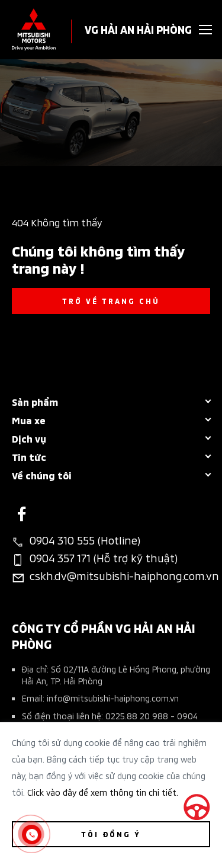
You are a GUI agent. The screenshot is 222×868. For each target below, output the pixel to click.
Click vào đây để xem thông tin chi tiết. (103, 792)
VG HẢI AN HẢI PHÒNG (138, 29)
